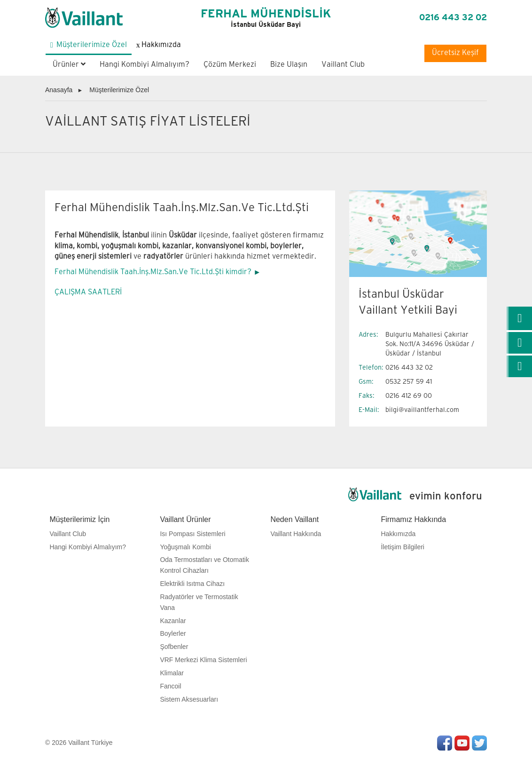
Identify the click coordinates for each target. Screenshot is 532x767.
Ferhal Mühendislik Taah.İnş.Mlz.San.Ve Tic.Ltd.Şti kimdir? (153, 272)
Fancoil (170, 686)
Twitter (479, 743)
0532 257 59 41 (409, 382)
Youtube (462, 743)
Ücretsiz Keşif (455, 53)
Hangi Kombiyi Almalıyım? (145, 65)
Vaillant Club (343, 65)
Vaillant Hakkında (296, 534)
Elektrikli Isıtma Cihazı (192, 584)
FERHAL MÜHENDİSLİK (266, 18)
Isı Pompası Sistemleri (192, 534)
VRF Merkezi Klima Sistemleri (203, 660)
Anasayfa (59, 90)
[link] (519, 318)
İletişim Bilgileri (403, 547)
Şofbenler (174, 647)
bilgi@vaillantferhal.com (422, 410)
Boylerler (173, 633)
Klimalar (172, 673)
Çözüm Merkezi (230, 65)
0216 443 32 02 (453, 18)
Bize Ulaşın (289, 65)
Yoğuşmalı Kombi (185, 547)
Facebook (445, 743)
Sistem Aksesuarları (189, 699)
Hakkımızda (398, 534)
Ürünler (69, 65)
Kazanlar (173, 621)
